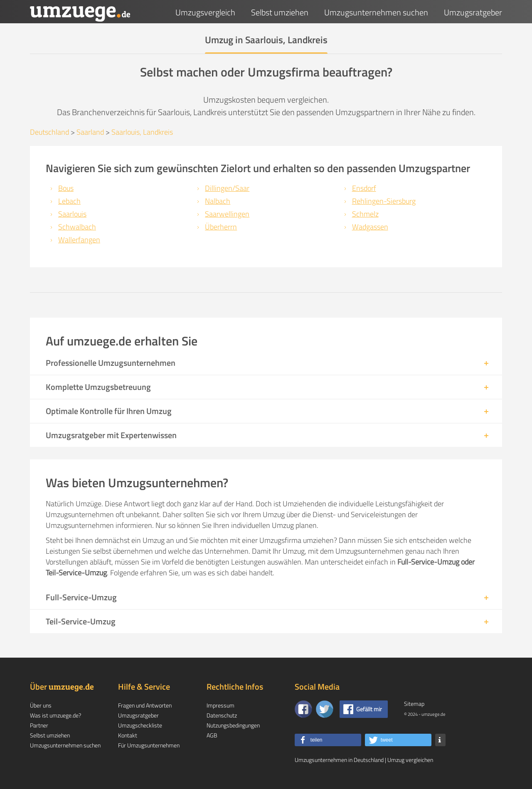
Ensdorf (364, 188)
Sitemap (414, 704)
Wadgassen (370, 227)
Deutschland (49, 132)
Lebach (69, 201)
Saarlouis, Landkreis (142, 132)
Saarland (90, 132)
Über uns (41, 705)
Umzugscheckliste (140, 725)
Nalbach (218, 201)
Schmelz (365, 214)
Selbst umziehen (280, 12)
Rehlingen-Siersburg (384, 201)
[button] (328, 740)
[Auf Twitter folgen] (325, 709)
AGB (212, 735)
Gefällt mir (369, 709)
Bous (66, 188)
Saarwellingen (227, 214)
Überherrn (221, 227)
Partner (39, 725)
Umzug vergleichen (410, 760)
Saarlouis (72, 214)
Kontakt (128, 735)
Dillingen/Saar (227, 188)
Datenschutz (222, 715)
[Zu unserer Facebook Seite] (303, 709)
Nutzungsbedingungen (233, 725)
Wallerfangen (79, 240)
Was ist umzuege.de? (55, 715)
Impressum (220, 705)
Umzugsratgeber (473, 12)
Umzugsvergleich (205, 12)
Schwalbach (77, 227)
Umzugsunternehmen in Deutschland (339, 760)
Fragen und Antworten (145, 705)
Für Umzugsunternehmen (149, 745)
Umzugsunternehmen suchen (376, 12)
